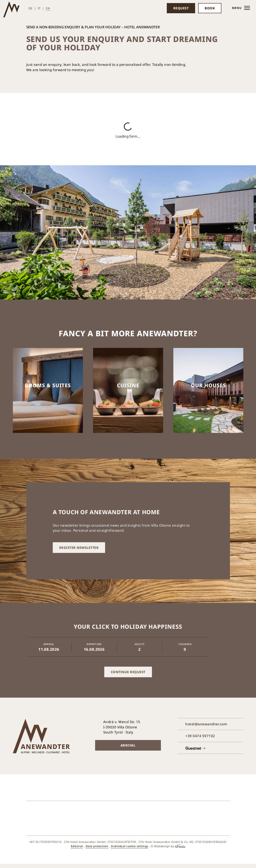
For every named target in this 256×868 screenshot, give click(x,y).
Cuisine (128, 385)
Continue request (128, 672)
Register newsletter (79, 548)
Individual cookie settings (130, 846)
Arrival (49, 644)
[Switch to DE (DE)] (32, 8)
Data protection (97, 846)
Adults (140, 644)
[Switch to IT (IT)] (41, 8)
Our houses (208, 385)
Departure (94, 644)
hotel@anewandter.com (206, 724)
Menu (241, 9)
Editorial (77, 846)
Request (181, 8)
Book (210, 8)
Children (185, 644)
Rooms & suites (48, 385)
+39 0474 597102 (200, 736)
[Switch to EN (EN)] (48, 8)
